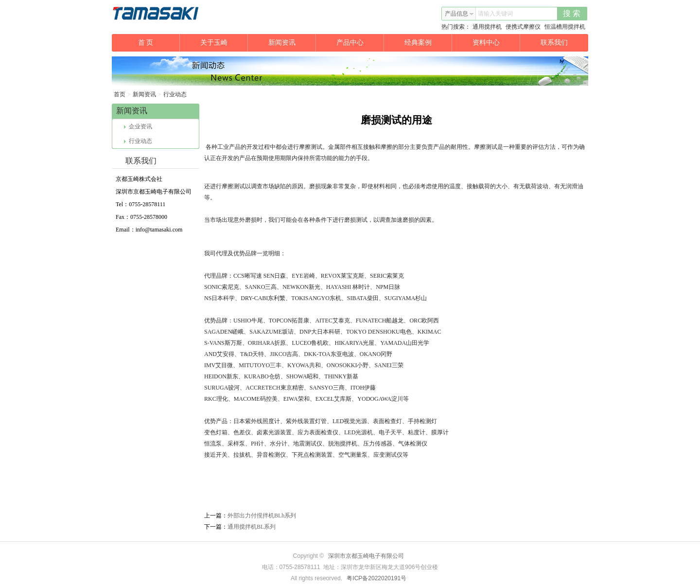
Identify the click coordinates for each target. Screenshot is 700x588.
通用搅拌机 (487, 27)
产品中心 (360, 43)
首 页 (159, 43)
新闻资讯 (292, 43)
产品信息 (459, 14)
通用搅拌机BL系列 (252, 527)
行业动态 (175, 94)
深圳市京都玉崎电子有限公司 (366, 556)
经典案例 (429, 43)
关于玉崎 (224, 43)
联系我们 (554, 43)
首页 (120, 94)
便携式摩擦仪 (523, 27)
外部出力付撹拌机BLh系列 (262, 516)
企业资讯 (138, 126)
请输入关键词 (495, 14)
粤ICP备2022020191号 (376, 578)
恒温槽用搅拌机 (565, 27)
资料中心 (497, 43)
